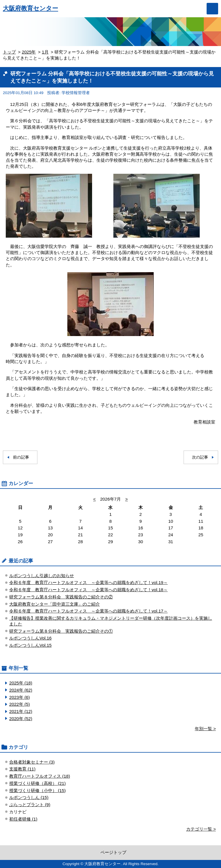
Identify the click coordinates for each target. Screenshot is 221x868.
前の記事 (21, 457)
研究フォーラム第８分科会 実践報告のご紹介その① (61, 631)
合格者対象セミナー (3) (32, 762)
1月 (45, 52)
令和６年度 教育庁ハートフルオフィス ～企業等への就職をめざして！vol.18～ (88, 590)
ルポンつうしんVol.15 (30, 645)
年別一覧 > (205, 729)
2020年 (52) (21, 719)
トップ (9, 52)
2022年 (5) (20, 704)
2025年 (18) (21, 683)
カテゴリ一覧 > (201, 829)
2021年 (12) (21, 711)
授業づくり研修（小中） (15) (37, 790)
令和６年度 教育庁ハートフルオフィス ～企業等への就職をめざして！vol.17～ (88, 611)
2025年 (29, 52)
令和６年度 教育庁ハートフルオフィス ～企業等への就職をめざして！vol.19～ (88, 582)
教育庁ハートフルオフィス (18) (40, 776)
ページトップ (113, 852)
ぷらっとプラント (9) (30, 805)
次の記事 (200, 457)
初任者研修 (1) (23, 819)
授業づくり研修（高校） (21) (37, 783)
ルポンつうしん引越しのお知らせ (42, 576)
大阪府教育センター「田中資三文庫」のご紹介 (55, 604)
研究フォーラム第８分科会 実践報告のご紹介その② (61, 597)
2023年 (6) (20, 697)
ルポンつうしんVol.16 (30, 638)
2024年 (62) (21, 690)
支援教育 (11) (22, 769)
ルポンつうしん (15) (29, 797)
